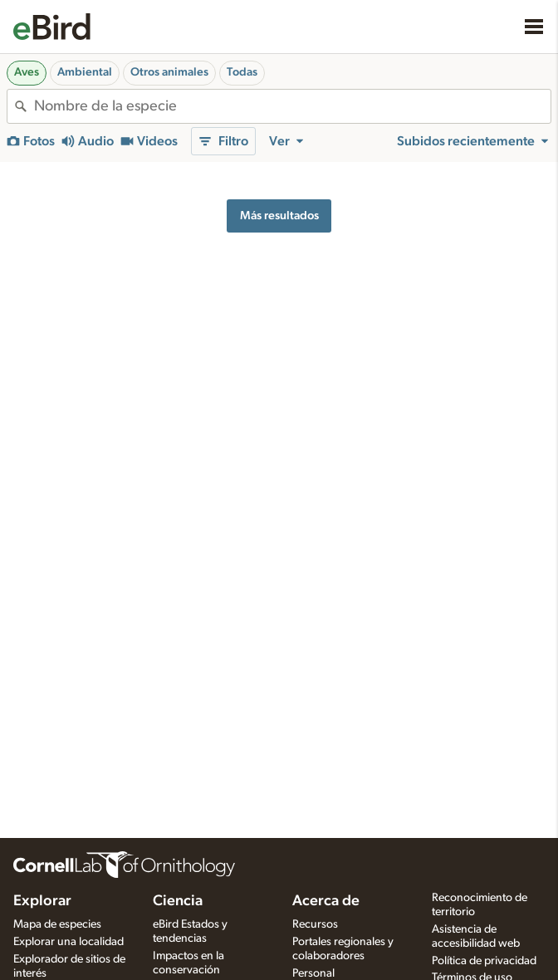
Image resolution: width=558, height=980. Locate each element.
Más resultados (279, 216)
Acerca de (326, 901)
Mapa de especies (57, 924)
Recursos (315, 924)
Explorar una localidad (69, 942)
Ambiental (85, 72)
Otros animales (169, 72)
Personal (313, 973)
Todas (242, 72)
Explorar (42, 901)
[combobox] (292, 106)
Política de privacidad (484, 961)
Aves (27, 72)
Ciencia (178, 901)
